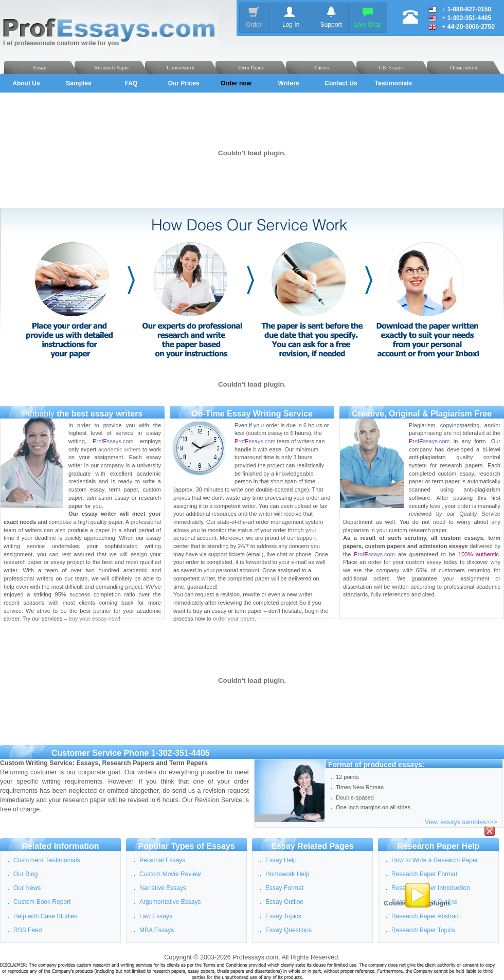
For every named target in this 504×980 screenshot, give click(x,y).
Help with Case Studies (45, 916)
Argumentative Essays (170, 902)
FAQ (131, 83)
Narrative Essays (163, 888)
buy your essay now (94, 619)
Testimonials (393, 83)
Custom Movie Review (170, 874)
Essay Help (281, 860)
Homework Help (287, 874)
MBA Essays (157, 930)
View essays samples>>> (461, 822)
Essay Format (284, 888)
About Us (26, 83)
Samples (78, 83)
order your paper (234, 619)
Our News (27, 888)
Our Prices (184, 83)
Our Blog (25, 874)
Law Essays (156, 916)
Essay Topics (283, 916)
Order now (236, 83)
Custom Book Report (42, 902)
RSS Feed (28, 930)
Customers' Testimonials (47, 860)
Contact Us (341, 83)
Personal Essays (162, 860)
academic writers (120, 449)
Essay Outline (284, 902)
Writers (288, 83)
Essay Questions (289, 930)
